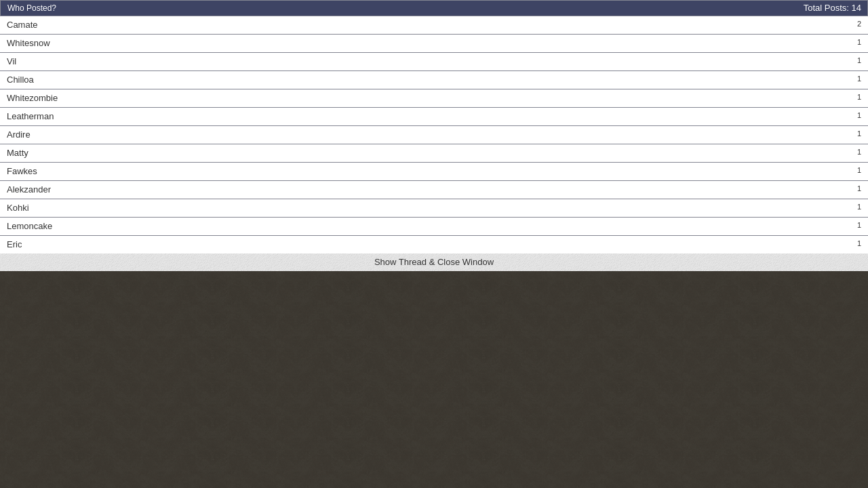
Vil (12, 61)
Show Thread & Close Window (434, 262)
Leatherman (30, 116)
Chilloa (20, 80)
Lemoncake (29, 226)
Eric (14, 244)
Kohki (18, 208)
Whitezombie (32, 98)
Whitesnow (28, 43)
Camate (22, 25)
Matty (18, 153)
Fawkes (22, 171)
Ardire (19, 135)
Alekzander (29, 189)
